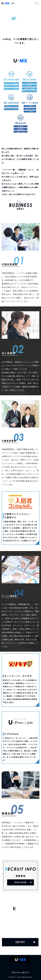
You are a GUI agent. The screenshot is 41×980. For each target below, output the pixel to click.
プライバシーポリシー (21, 973)
